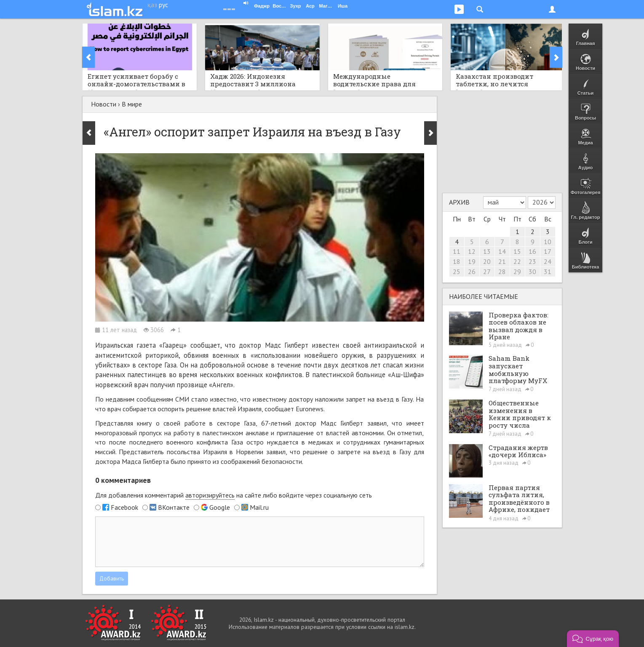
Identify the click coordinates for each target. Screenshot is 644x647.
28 (502, 272)
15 (517, 251)
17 (548, 251)
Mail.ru (259, 507)
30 (532, 272)
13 (487, 251)
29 (517, 272)
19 (472, 261)
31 (548, 272)
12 (472, 251)
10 (548, 242)
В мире (132, 104)
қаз (152, 5)
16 (532, 251)
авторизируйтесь (210, 495)
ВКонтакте (174, 507)
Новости (104, 104)
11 (457, 251)
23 (532, 261)
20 (487, 261)
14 (502, 251)
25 (457, 272)
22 (517, 261)
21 (502, 261)
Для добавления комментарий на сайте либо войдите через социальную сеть (234, 495)
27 (487, 272)
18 (457, 261)
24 (548, 261)
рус (163, 5)
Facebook (124, 507)
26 (472, 272)
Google (220, 507)
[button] (593, 639)
